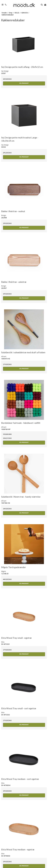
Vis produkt (24, 83)
